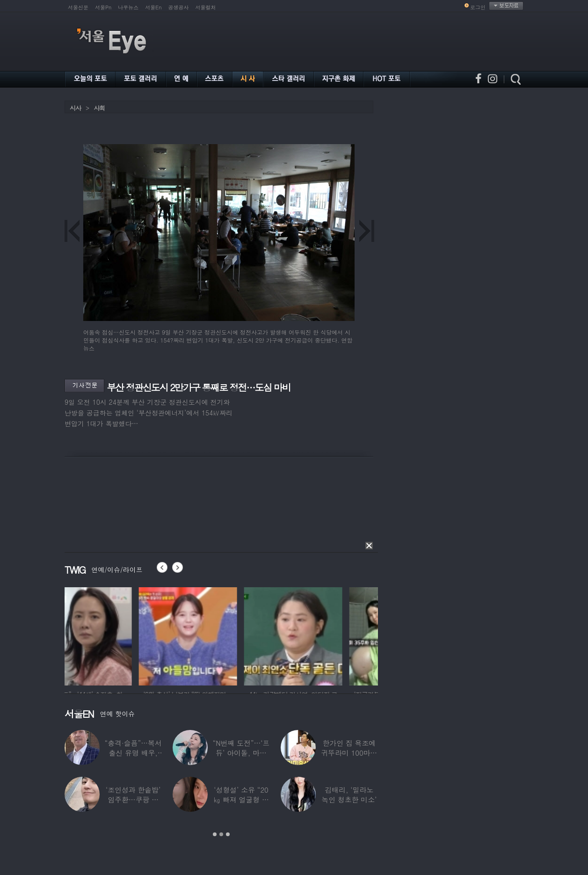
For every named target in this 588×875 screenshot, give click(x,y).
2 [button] (221, 834)
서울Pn (103, 7)
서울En (153, 7)
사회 (99, 108)
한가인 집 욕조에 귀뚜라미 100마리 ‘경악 (349, 753)
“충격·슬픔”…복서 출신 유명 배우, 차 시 (133, 753)
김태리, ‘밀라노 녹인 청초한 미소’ (349, 795)
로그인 (478, 7)
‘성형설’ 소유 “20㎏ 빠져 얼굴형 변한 (241, 799)
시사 (75, 108)
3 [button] (228, 834)
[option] (114, 635)
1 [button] (215, 834)
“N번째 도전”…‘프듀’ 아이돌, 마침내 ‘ (241, 753)
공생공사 (179, 7)
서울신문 (78, 7)
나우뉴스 (128, 7)
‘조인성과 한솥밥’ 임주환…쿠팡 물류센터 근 (133, 799)
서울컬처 (206, 7)
